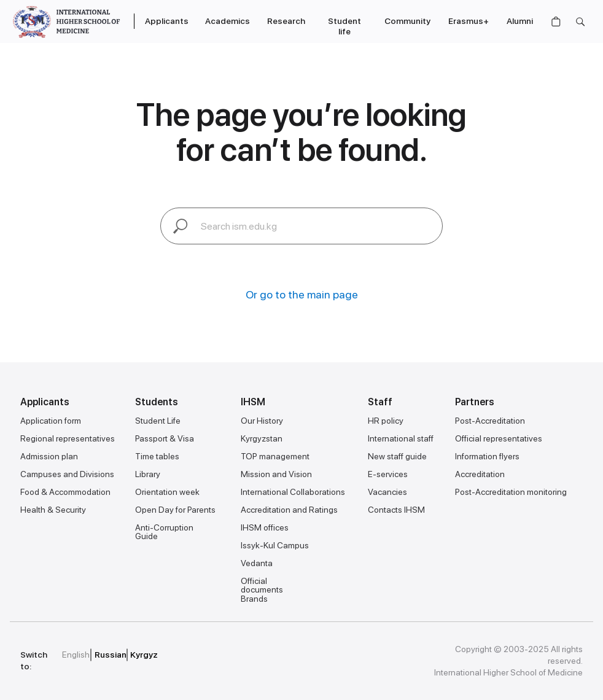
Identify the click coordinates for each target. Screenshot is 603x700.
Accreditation (480, 474)
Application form (51, 421)
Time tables (157, 456)
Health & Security (53, 510)
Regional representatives (68, 438)
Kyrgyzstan (262, 438)
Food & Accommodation (65, 492)
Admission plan (49, 456)
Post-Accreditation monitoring (511, 492)
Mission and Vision (276, 474)
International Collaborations (293, 492)
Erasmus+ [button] (469, 21)
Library (148, 474)
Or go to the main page (302, 294)
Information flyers (487, 456)
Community (407, 21)
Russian (111, 655)
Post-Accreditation (490, 421)
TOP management (275, 456)
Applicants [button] (167, 21)
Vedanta (257, 563)
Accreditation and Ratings (289, 510)
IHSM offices (265, 527)
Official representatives (499, 438)
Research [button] (286, 21)
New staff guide (397, 456)
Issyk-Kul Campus (275, 545)
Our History (262, 421)
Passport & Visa (165, 438)
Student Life (158, 421)
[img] (229, 655)
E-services (388, 474)
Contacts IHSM (396, 510)
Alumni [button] (520, 21)
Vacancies (387, 492)
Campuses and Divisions (67, 474)
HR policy (386, 421)
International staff (401, 438)
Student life (344, 26)
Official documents (262, 585)
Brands (254, 599)
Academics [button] (228, 21)
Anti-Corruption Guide (164, 532)
